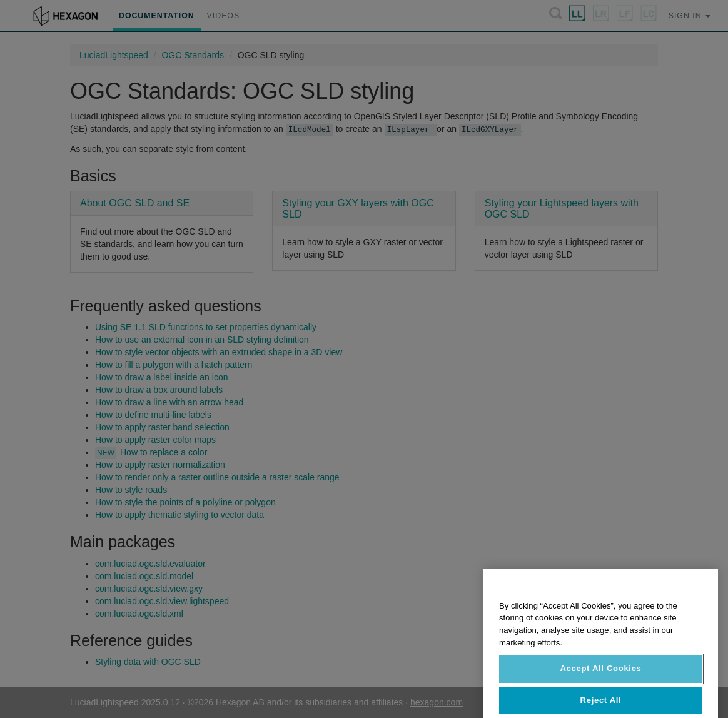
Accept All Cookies (600, 683)
